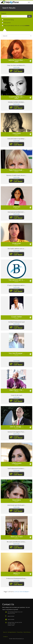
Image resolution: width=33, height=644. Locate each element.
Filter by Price (6, 23)
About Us (5, 632)
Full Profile (16, 68)
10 (24, 592)
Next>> (27, 592)
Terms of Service (27, 632)
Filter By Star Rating (8, 20)
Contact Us (5, 637)
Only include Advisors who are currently (16, 26)
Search (4, 13)
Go (29, 16)
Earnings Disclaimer (12, 632)
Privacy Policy (20, 632)
